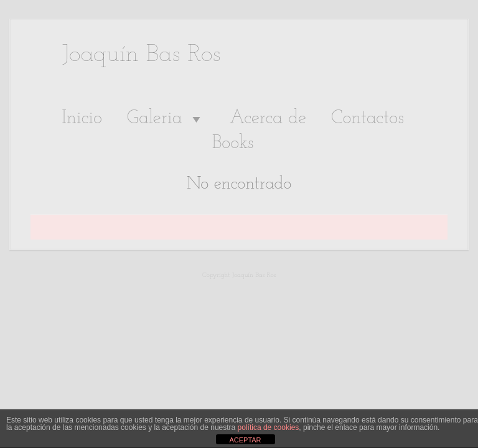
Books (233, 143)
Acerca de (268, 119)
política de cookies (269, 427)
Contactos (368, 119)
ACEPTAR (245, 440)
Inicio (82, 119)
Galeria (166, 119)
